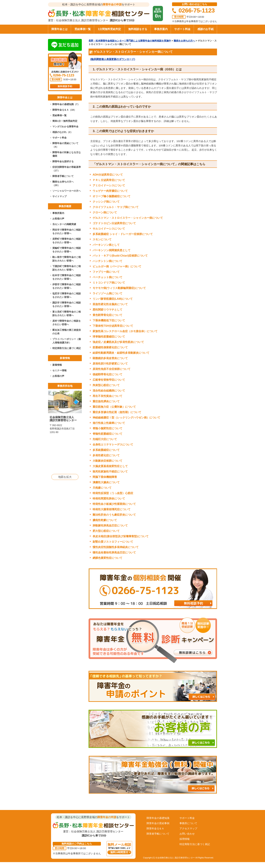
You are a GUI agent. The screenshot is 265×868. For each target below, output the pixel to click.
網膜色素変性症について (107, 558)
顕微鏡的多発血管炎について (110, 358)
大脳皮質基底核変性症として (110, 466)
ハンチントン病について (107, 261)
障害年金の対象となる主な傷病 (67, 154)
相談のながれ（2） (63, 132)
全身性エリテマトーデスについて (113, 445)
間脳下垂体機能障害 (105, 477)
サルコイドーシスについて (109, 229)
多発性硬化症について (106, 455)
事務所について (188, 823)
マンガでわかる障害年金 (65, 127)
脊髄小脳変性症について (107, 428)
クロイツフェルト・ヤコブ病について (116, 207)
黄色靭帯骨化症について (107, 315)
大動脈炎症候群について (107, 461)
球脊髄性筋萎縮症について (109, 337)
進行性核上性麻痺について (109, 423)
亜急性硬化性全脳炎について (110, 304)
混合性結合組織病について (109, 391)
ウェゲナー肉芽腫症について (110, 191)
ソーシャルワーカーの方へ (67, 191)
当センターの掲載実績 (64, 224)
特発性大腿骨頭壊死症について (112, 509)
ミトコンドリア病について (109, 283)
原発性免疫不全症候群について (112, 369)
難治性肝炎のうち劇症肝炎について (114, 515)
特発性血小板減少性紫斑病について (114, 504)
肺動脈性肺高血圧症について (110, 526)
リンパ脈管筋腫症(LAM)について (113, 299)
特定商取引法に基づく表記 (67, 348)
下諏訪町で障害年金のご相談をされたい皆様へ (67, 268)
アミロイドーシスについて (109, 185)
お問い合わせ (187, 834)
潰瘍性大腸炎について (106, 482)
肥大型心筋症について (106, 531)
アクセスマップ (188, 828)
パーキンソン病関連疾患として (112, 250)
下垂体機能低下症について (109, 320)
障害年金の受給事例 (158, 823)
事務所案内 (161, 29)
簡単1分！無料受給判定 (65, 121)
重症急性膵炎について (106, 401)
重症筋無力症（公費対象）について (114, 407)
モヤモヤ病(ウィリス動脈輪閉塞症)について (119, 288)
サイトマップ (59, 196)
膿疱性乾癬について (105, 520)
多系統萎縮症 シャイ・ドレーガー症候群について (123, 234)
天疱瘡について (102, 488)
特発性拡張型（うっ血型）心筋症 (113, 493)
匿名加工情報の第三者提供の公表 (67, 332)
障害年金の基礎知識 (158, 818)
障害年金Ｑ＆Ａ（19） (64, 110)
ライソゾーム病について (107, 293)
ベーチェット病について (107, 277)
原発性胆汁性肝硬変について (110, 364)
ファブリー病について (106, 272)
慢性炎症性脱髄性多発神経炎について (116, 547)
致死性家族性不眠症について (110, 472)
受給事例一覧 (83, 29)
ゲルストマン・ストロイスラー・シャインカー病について (128, 218)
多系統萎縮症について (106, 450)
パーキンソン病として (106, 245)
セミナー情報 (59, 370)
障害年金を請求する (63, 161)
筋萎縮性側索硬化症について (110, 347)
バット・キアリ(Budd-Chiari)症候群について (120, 256)
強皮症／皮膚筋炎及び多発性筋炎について (118, 342)
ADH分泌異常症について (108, 175)
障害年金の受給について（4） (65, 145)
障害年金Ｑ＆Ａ (155, 828)
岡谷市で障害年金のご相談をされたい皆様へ (67, 232)
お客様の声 (58, 219)
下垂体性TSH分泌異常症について (113, 326)
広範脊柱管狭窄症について (109, 380)
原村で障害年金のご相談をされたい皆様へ (67, 323)
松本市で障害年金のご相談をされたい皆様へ (67, 277)
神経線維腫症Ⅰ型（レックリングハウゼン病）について (126, 418)
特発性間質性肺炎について (109, 499)
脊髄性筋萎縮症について (107, 434)
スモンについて (102, 239)
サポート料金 (182, 29)
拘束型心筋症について (106, 385)
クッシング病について (106, 202)
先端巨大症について (105, 439)
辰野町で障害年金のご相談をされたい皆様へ (67, 241)
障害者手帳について (63, 176)
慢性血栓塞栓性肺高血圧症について (114, 552)
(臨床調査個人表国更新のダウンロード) (113, 59)
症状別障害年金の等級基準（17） (67, 169)
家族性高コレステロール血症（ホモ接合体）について (125, 331)
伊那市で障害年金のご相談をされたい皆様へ (67, 286)
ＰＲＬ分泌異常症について (109, 180)
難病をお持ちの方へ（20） (63, 183)
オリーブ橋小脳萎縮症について (112, 196)
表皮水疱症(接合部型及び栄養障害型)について (121, 536)
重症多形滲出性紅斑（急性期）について (117, 412)
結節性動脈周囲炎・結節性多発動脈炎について (121, 353)
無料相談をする (138, 29)
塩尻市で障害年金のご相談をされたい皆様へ (67, 295)
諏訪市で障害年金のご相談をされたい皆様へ (67, 304)
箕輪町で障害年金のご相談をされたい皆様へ (67, 250)
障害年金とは (59, 29)
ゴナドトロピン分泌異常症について (114, 223)
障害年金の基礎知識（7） (66, 104)
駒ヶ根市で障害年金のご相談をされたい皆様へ (67, 259)
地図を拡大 (65, 477)
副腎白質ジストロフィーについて (113, 542)
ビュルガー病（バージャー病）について (117, 266)
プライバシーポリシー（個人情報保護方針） (67, 341)
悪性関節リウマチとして (107, 310)
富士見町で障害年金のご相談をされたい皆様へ (67, 313)
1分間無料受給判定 (109, 29)
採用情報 (185, 839)
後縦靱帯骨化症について (107, 374)
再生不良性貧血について (107, 396)
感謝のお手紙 (206, 29)
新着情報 (57, 365)
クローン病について (105, 212)
